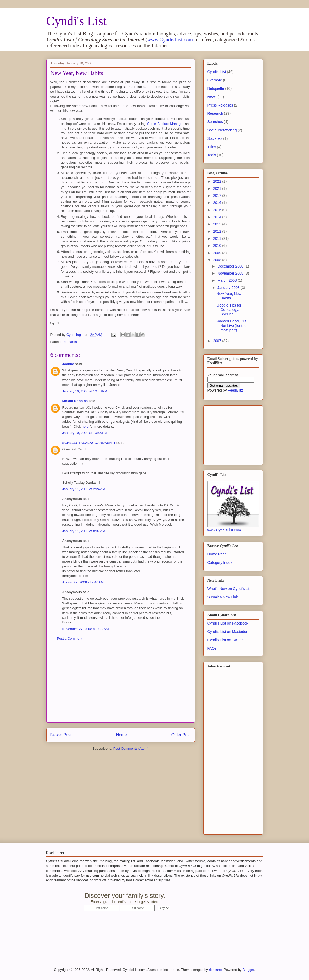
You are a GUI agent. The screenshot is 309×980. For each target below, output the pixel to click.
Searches (215, 122)
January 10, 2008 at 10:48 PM (85, 391)
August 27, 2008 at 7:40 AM (83, 582)
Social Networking (222, 130)
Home (121, 735)
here (85, 427)
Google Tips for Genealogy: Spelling (229, 310)
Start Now (216, 899)
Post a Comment (70, 639)
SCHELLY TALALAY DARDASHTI (89, 443)
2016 (218, 203)
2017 (218, 196)
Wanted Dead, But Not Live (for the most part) (231, 326)
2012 (218, 231)
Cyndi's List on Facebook (228, 623)
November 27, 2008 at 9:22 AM (86, 629)
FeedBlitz (235, 390)
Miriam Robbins (75, 401)
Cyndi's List (77, 21)
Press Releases (220, 105)
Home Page (217, 554)
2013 (218, 224)
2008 (218, 260)
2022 (218, 181)
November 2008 (231, 273)
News (212, 97)
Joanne (68, 364)
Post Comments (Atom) (131, 748)
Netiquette (216, 88)
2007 (218, 341)
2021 (218, 188)
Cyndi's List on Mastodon (228, 632)
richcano (215, 970)
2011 (218, 238)
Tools (212, 155)
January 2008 (229, 288)
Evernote (215, 80)
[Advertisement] (121, 686)
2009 (218, 253)
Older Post (181, 735)
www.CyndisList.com (170, 40)
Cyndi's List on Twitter (225, 640)
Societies (215, 138)
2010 (218, 246)
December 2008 (231, 266)
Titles (212, 147)
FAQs (212, 648)
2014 (218, 217)
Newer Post (61, 735)
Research (70, 342)
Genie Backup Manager (165, 124)
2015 (218, 210)
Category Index (220, 563)
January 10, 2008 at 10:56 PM (85, 433)
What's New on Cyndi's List (230, 589)
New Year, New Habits (229, 296)
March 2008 (228, 280)
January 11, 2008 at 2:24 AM (84, 489)
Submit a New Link (223, 597)
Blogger (248, 970)
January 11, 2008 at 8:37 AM (84, 531)
